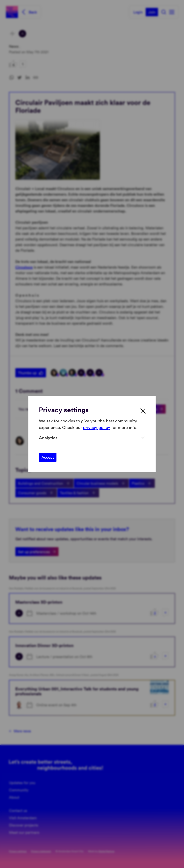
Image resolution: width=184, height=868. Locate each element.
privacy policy (97, 427)
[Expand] (92, 438)
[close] (143, 411)
